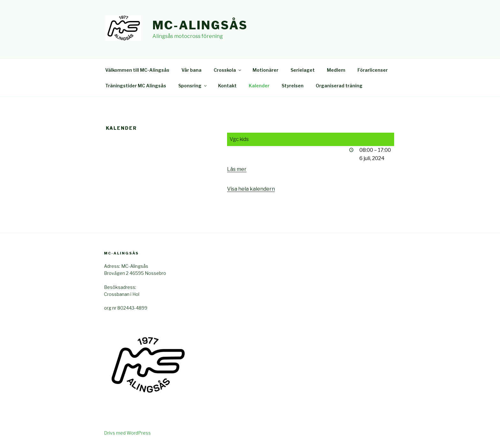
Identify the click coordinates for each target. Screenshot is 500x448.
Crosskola (228, 70)
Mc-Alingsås (200, 25)
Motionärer (265, 70)
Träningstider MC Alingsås (136, 86)
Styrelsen (293, 86)
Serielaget (303, 70)
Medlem (336, 70)
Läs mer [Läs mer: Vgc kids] (237, 169)
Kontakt (227, 86)
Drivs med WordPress (127, 433)
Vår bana (191, 70)
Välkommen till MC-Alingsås (137, 70)
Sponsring (193, 86)
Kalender (259, 86)
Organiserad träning (339, 86)
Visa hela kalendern (251, 189)
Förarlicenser (373, 70)
